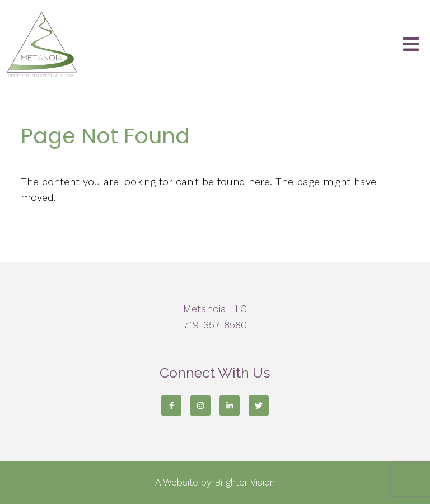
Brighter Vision (245, 482)
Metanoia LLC (215, 308)
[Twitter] (259, 406)
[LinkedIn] (230, 406)
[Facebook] (171, 406)
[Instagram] (200, 406)
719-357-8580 (215, 325)
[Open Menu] (411, 45)
